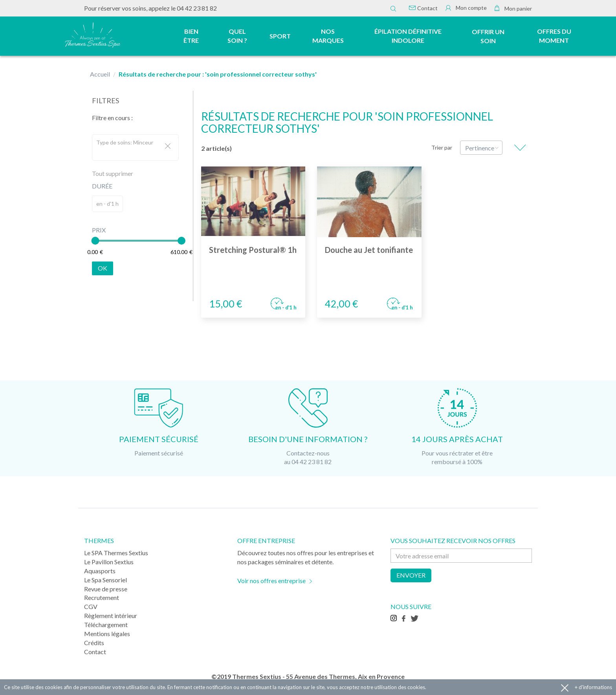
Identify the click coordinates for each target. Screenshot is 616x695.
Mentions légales (107, 634)
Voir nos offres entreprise (271, 581)
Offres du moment (554, 36)
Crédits (94, 643)
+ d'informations (593, 687)
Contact (423, 8)
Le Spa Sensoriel (105, 580)
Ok (103, 268)
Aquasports (100, 571)
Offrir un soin (488, 36)
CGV (91, 606)
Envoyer (411, 575)
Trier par (442, 147)
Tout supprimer (113, 173)
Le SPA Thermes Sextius (116, 553)
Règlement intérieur (111, 615)
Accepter (565, 687)
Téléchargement (106, 625)
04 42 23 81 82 (197, 8)
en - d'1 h (107, 204)
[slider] (95, 241)
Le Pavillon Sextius (109, 562)
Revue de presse (106, 589)
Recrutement (102, 597)
